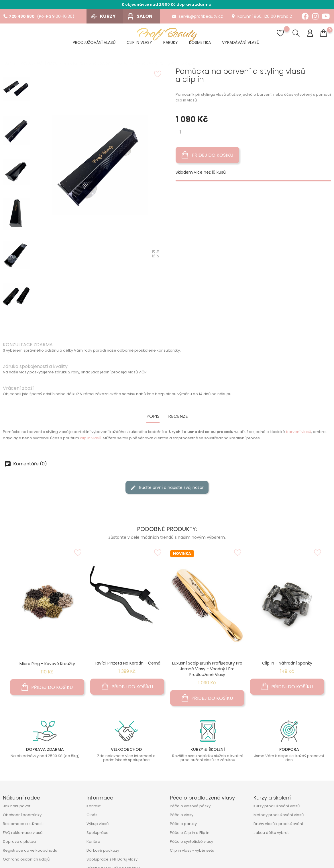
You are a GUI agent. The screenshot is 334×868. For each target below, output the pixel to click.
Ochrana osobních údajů (26, 859)
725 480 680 (19, 16)
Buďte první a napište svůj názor (167, 488)
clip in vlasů (91, 438)
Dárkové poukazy (103, 850)
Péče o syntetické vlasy (191, 841)
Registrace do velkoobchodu (30, 850)
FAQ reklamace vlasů (23, 833)
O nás (92, 815)
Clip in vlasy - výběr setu (192, 850)
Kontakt (94, 806)
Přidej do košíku (207, 155)
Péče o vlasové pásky (190, 806)
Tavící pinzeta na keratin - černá (127, 663)
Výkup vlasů (98, 824)
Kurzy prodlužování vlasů (277, 806)
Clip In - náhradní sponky (287, 663)
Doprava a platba (19, 841)
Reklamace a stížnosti (23, 824)
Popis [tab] (153, 417)
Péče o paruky (183, 824)
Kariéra (93, 841)
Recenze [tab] (178, 417)
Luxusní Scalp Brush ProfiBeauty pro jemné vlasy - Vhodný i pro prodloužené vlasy (207, 669)
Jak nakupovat (17, 806)
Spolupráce (98, 833)
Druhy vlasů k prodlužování (278, 824)
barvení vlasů (298, 432)
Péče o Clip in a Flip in (190, 833)
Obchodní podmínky (22, 815)
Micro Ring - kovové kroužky (47, 664)
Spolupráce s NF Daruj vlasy (112, 859)
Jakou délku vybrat (271, 833)
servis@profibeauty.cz (198, 16)
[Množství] (180, 132)
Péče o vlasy (182, 815)
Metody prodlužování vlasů (279, 815)
